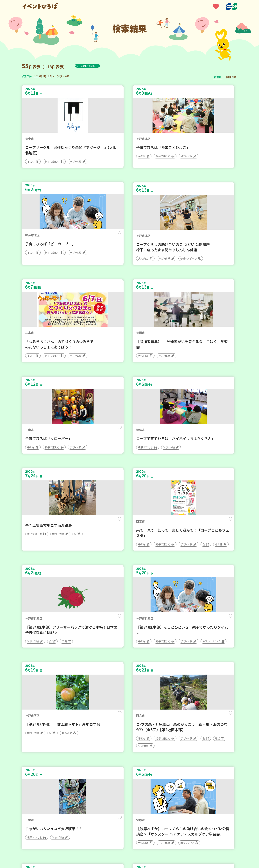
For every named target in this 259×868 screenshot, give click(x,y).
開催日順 (231, 77)
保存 (81, 139)
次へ (147, 759)
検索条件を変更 (96, 66)
